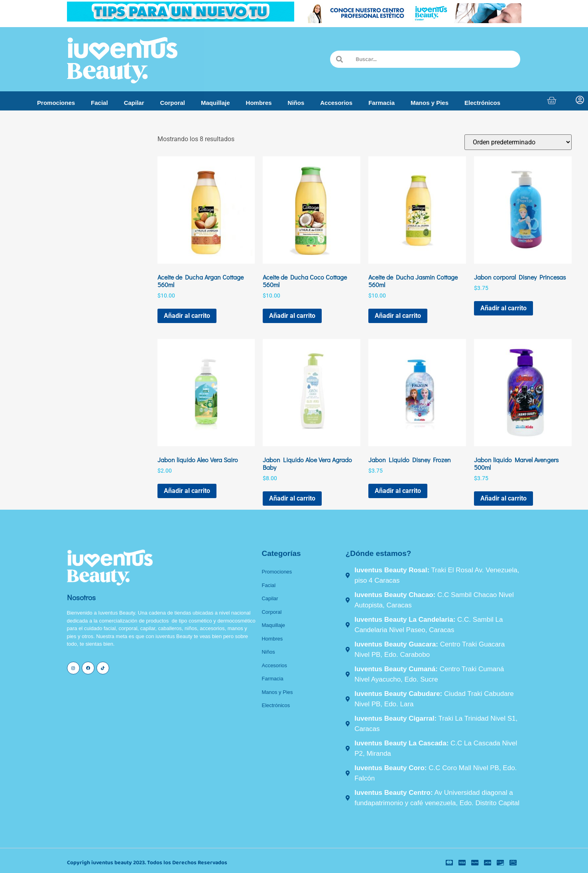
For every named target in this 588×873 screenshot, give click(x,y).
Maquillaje (215, 103)
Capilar (134, 103)
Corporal (173, 103)
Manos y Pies (430, 103)
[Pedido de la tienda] (518, 142)
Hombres (259, 103)
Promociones (56, 103)
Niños (296, 103)
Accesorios (336, 103)
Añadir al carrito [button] (187, 316)
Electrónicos (482, 103)
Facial (99, 103)
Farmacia (382, 103)
